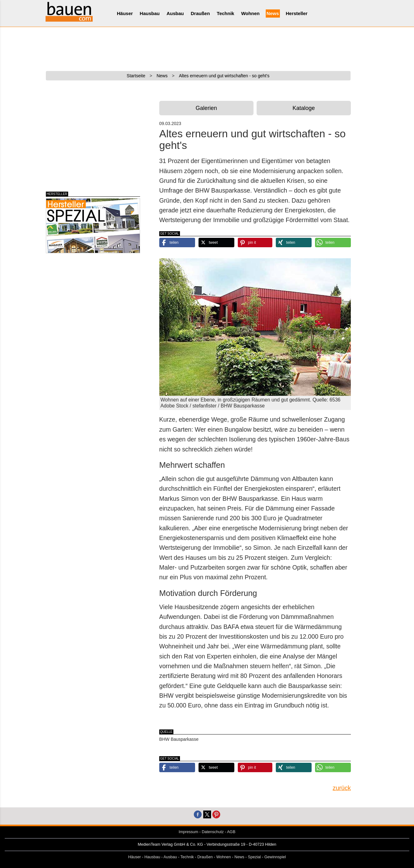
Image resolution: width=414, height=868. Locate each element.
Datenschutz (213, 832)
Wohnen (251, 13)
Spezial (254, 857)
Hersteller (297, 13)
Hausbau (150, 13)
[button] (177, 243)
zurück (342, 788)
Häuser (125, 13)
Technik (226, 13)
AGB (231, 832)
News (273, 13)
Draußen (200, 13)
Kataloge (304, 108)
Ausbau (175, 13)
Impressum (188, 832)
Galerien (206, 108)
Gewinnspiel (275, 857)
